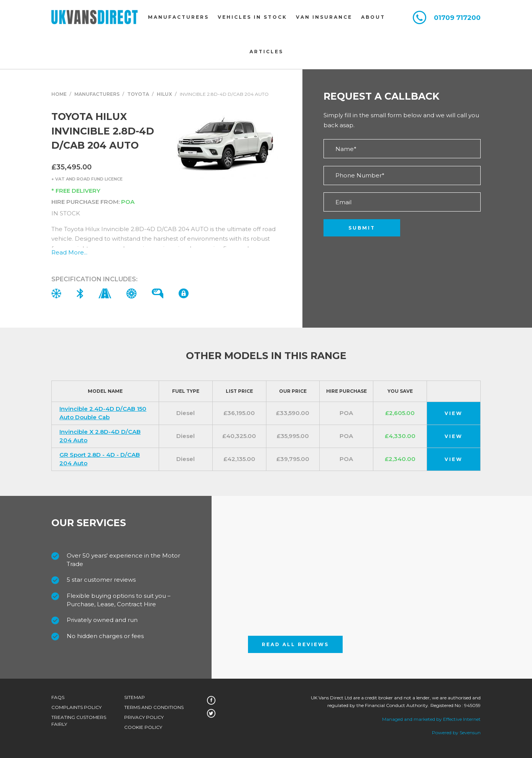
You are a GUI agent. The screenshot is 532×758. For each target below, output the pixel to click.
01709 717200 (457, 18)
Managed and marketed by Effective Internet (431, 719)
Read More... (69, 252)
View (454, 413)
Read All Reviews (295, 644)
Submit (362, 228)
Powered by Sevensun (456, 733)
